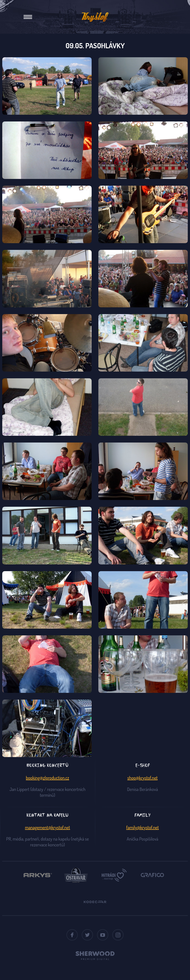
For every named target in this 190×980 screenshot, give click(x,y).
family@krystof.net (142, 827)
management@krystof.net (47, 827)
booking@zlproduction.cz (47, 778)
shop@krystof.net (142, 778)
